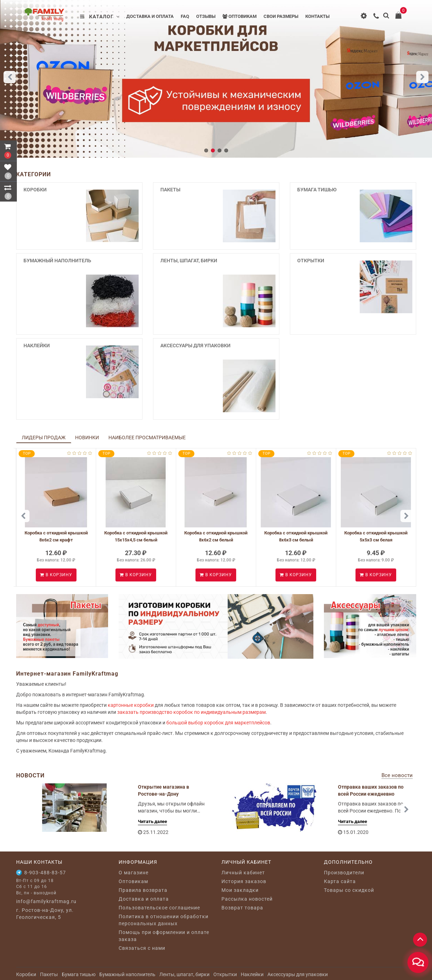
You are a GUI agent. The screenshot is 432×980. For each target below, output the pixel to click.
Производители (344, 873)
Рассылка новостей (247, 899)
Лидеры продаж (44, 438)
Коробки (35, 190)
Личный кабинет (243, 873)
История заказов (244, 881)
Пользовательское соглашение (159, 908)
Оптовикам (240, 16)
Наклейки (37, 346)
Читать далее (152, 821)
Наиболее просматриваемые (147, 438)
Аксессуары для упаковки (195, 346)
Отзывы (206, 16)
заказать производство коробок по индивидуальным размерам (191, 712)
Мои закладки (240, 890)
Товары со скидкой (349, 890)
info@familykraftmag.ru (46, 901)
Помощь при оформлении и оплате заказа (164, 936)
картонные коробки (131, 705)
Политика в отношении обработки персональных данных (164, 920)
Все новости (397, 775)
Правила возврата (143, 890)
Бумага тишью (317, 190)
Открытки (311, 261)
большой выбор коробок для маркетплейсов (218, 723)
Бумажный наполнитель (57, 261)
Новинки (87, 438)
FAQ (185, 16)
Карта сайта (340, 881)
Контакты (317, 16)
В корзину (56, 575)
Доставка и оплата (150, 16)
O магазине (134, 873)
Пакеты (170, 190)
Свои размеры (281, 16)
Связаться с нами (142, 948)
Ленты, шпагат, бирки (189, 261)
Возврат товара (242, 908)
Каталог (100, 17)
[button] (422, 77)
